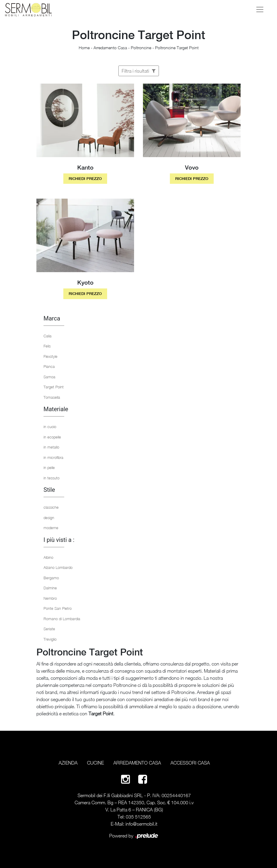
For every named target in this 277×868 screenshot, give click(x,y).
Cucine (95, 763)
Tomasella (52, 397)
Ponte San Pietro (58, 608)
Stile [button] (49, 490)
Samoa (49, 377)
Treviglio (50, 639)
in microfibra (53, 457)
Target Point (54, 387)
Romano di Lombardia (62, 619)
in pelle (49, 467)
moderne (51, 528)
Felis (47, 346)
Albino (48, 557)
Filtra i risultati (139, 71)
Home (84, 48)
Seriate (49, 629)
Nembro (50, 598)
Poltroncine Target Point (177, 48)
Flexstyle (50, 356)
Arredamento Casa (110, 48)
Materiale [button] (56, 409)
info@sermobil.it (141, 824)
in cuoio (50, 427)
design (49, 518)
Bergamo (51, 578)
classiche (51, 507)
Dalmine (50, 588)
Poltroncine (141, 48)
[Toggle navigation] (260, 9)
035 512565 (138, 817)
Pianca (49, 366)
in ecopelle (52, 437)
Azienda (68, 763)
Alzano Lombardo (58, 567)
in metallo (51, 447)
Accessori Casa (190, 763)
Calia (47, 336)
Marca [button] (52, 318)
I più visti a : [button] (59, 540)
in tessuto (51, 478)
